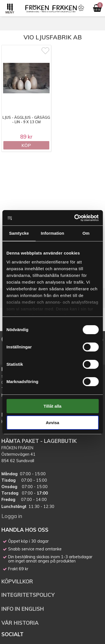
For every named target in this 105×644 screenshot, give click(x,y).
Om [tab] (86, 233)
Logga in (12, 516)
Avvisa (53, 423)
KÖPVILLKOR (18, 581)
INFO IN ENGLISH (23, 609)
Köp (26, 145)
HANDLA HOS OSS (25, 530)
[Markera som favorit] (45, 51)
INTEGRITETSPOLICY (28, 595)
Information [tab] (53, 233)
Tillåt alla (53, 406)
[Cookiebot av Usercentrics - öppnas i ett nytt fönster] (75, 218)
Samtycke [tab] (19, 233)
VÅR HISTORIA (20, 623)
